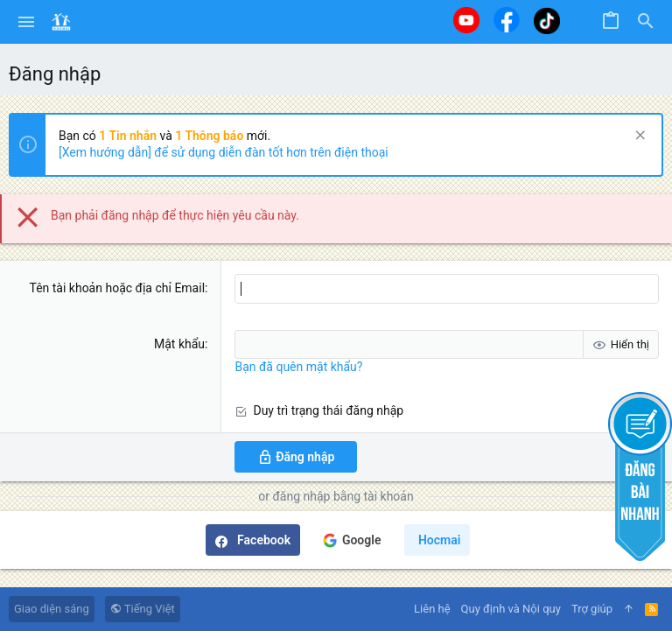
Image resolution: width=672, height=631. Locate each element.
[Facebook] (507, 20)
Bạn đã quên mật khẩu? (298, 367)
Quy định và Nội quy (511, 609)
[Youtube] (466, 20)
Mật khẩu (179, 344)
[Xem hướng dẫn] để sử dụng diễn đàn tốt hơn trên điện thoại (224, 152)
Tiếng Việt (143, 609)
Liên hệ (432, 609)
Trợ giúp (592, 609)
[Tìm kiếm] (646, 22)
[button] (27, 22)
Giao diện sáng (52, 609)
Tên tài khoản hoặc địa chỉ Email (117, 288)
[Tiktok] (547, 21)
